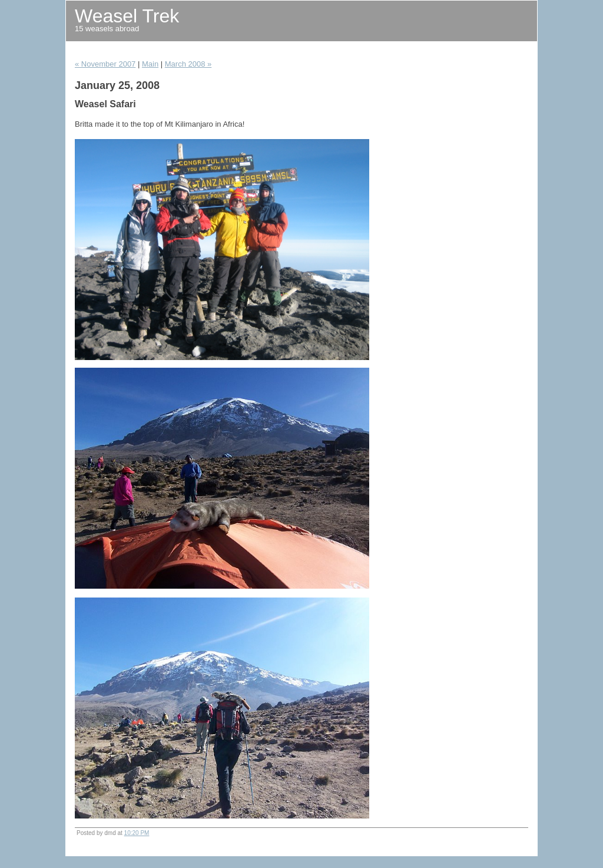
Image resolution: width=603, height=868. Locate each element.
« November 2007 (105, 64)
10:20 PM (137, 833)
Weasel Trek (127, 16)
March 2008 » (188, 64)
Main (150, 64)
